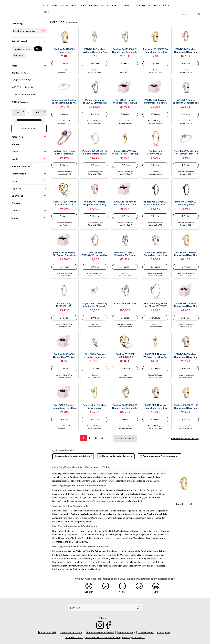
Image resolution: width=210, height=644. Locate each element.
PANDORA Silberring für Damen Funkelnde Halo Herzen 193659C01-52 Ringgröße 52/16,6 (155, 101)
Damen (64, 5)
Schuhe (141, 5)
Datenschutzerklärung (71, 632)
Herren (93, 5)
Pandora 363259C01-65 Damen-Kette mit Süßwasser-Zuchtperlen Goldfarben (64, 203)
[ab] (18, 112)
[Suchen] (138, 608)
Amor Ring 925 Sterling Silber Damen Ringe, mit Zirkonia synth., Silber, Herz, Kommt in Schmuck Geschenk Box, (64, 101)
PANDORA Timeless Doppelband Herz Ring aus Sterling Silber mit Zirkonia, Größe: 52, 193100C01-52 (155, 254)
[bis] (39, 112)
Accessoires (50, 5)
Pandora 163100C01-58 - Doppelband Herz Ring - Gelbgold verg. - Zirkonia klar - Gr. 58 (186, 407)
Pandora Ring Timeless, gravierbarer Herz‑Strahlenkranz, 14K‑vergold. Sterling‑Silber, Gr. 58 (95, 407)
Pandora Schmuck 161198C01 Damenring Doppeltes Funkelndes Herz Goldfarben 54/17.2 (95, 101)
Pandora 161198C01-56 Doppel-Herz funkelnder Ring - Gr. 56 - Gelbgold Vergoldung (125, 51)
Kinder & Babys (110, 5)
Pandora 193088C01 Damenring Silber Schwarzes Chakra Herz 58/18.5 (186, 203)
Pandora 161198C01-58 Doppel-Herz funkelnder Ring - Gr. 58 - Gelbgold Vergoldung (125, 407)
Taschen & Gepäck (159, 5)
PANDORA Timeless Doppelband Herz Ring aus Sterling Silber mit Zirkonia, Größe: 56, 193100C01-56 (64, 407)
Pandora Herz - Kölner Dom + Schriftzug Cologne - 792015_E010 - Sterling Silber (64, 152)
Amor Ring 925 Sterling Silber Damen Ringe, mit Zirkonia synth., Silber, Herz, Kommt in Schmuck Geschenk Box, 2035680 (186, 152)
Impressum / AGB (47, 632)
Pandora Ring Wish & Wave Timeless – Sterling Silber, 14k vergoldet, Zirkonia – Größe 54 (125, 152)
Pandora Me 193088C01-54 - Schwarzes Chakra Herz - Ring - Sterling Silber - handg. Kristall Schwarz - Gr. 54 (155, 203)
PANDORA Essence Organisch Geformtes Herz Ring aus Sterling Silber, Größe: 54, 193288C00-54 (95, 356)
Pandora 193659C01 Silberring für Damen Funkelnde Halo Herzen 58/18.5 (125, 254)
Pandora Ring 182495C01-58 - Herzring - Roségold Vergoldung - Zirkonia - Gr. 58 (64, 305)
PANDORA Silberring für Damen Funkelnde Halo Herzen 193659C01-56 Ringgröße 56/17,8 (64, 254)
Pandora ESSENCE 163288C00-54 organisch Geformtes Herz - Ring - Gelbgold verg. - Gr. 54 (125, 356)
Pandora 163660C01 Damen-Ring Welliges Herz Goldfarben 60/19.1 (64, 356)
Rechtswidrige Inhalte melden (185, 438)
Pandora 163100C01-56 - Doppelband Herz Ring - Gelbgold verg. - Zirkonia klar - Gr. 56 (155, 51)
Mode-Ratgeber (146, 632)
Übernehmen (29, 128)
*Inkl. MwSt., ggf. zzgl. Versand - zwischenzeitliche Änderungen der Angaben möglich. (105, 638)
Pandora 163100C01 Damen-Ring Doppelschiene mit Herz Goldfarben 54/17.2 (64, 51)
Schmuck (127, 5)
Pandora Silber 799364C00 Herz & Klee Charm (95, 254)
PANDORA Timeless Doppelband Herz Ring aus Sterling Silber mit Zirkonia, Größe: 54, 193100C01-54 (186, 305)
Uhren (47, 12)
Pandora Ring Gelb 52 (125, 303)
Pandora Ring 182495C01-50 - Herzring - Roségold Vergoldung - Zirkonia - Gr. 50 (155, 152)
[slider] (15, 120)
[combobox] (102, 608)
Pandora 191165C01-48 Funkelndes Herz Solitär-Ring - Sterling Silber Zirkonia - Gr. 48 (95, 152)
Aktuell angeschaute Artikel (100, 632)
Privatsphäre (164, 632)
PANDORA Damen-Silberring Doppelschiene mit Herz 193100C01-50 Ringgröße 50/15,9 (186, 101)
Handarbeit (79, 5)
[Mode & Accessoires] (24, 12)
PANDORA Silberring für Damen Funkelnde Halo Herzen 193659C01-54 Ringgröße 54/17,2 (125, 203)
